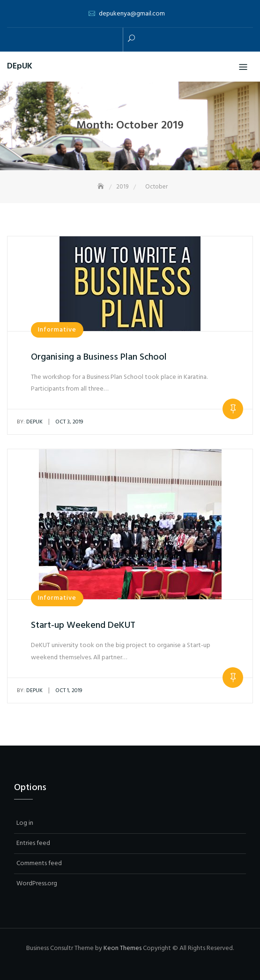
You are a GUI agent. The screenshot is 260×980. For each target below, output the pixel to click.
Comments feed (39, 863)
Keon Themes (123, 948)
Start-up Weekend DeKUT (83, 626)
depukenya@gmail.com (132, 14)
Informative (57, 330)
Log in (25, 823)
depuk (30, 422)
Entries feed (33, 843)
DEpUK (20, 66)
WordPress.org (37, 884)
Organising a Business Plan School (99, 357)
